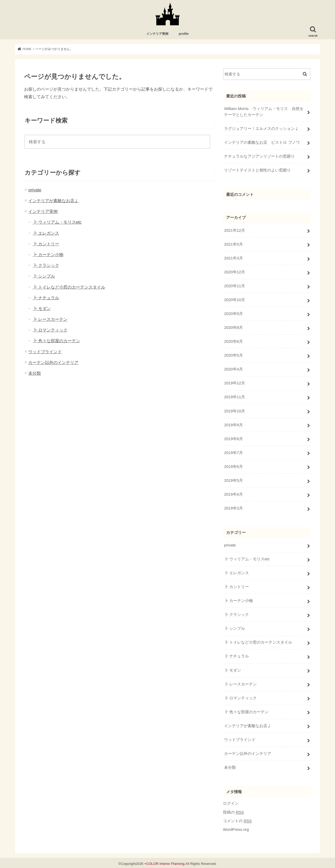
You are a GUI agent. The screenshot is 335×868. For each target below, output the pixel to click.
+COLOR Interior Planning (164, 862)
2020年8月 (233, 327)
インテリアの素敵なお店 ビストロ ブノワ (262, 142)
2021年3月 (233, 258)
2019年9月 (233, 424)
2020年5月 (233, 355)
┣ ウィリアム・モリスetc (57, 223)
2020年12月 (234, 272)
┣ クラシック (46, 266)
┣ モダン (42, 309)
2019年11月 (234, 397)
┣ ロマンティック (50, 330)
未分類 (35, 373)
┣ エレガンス (46, 233)
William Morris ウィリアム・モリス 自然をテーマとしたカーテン (264, 112)
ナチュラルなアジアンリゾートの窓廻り (259, 156)
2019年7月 (233, 452)
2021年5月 (233, 244)
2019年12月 (234, 383)
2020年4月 (233, 369)
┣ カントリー (46, 244)
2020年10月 (234, 300)
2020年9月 (233, 313)
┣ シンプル (44, 277)
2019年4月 (233, 494)
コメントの (237, 819)
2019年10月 (234, 410)
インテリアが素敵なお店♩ (53, 201)
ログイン (231, 802)
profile (184, 34)
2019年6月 (233, 466)
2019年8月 (233, 438)
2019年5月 (233, 480)
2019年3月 (233, 507)
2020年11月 (234, 286)
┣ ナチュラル (46, 298)
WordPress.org (236, 828)
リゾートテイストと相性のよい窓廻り (257, 170)
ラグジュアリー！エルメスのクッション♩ (261, 129)
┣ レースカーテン (50, 319)
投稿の (233, 811)
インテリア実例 (157, 34)
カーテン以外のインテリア (53, 363)
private (35, 190)
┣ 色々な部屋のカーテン (56, 341)
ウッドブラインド (45, 352)
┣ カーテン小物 (48, 255)
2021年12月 (234, 230)
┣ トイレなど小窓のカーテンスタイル (69, 287)
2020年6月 (233, 341)
